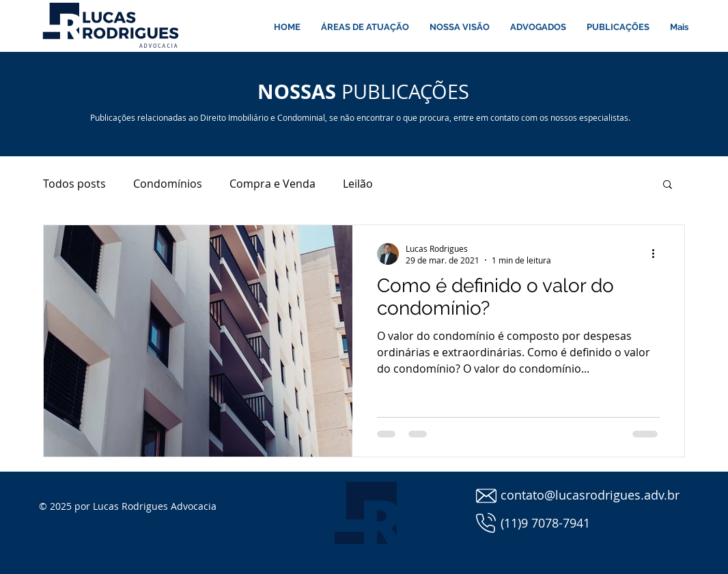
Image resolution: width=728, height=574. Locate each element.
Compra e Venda (272, 184)
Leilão (358, 184)
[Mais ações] (658, 254)
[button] (668, 185)
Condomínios (168, 184)
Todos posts (74, 184)
